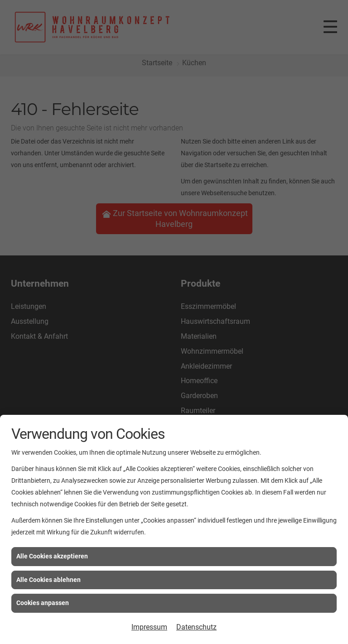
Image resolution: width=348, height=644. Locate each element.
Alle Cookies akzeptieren (52, 556)
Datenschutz (196, 627)
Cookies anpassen (43, 603)
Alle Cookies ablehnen (48, 580)
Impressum (149, 627)
